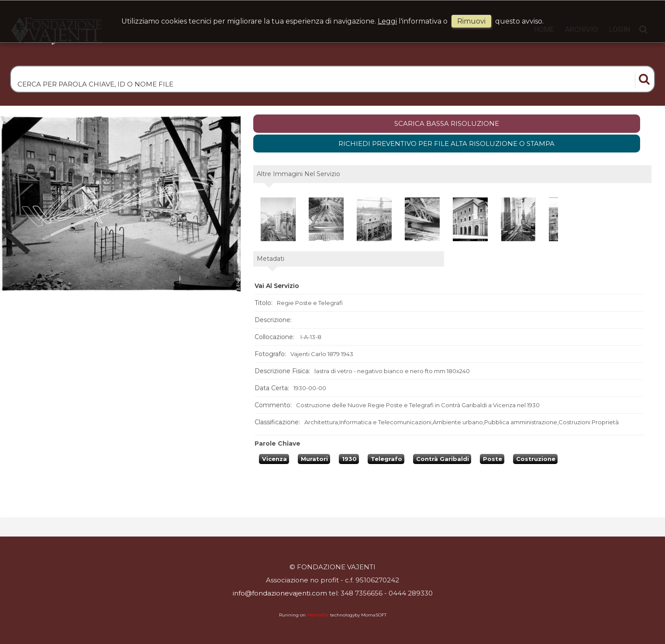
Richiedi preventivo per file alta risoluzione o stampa (446, 144)
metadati (270, 259)
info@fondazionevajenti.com (280, 593)
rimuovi (471, 21)
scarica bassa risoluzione (447, 123)
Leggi (387, 21)
